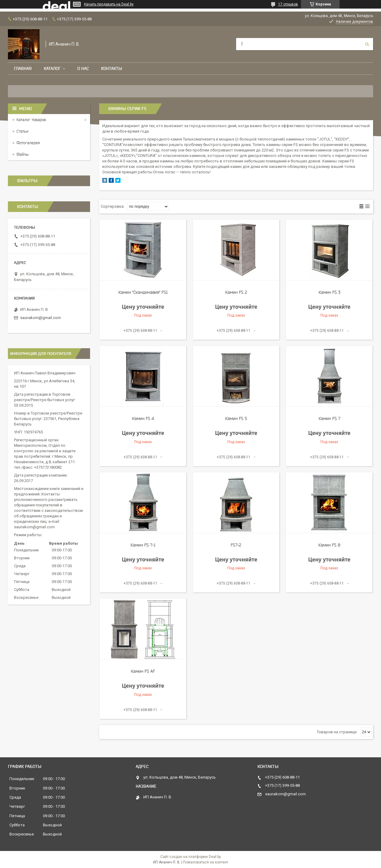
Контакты (112, 68)
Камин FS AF (143, 671)
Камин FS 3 (329, 292)
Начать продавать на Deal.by (109, 4)
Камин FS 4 (143, 418)
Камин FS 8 (329, 545)
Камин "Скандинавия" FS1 (143, 292)
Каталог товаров (31, 120)
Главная (23, 68)
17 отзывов (288, 4)
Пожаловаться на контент (206, 862)
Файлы (23, 154)
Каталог (52, 68)
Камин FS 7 (329, 418)
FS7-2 (236, 545)
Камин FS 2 (236, 292)
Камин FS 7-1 (143, 545)
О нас (83, 68)
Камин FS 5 (236, 418)
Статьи (22, 131)
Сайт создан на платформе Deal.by (191, 857)
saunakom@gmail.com (40, 318)
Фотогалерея (28, 143)
